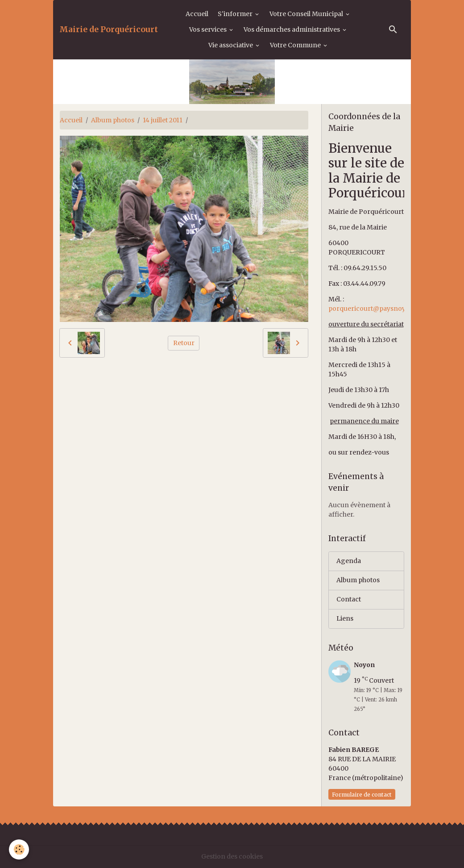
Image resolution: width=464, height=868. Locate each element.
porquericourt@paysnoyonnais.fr (381, 309)
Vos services (209, 29)
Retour (184, 343)
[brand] (109, 29)
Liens (345, 618)
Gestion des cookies (232, 856)
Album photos (113, 120)
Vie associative (231, 45)
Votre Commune (296, 45)
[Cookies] (19, 849)
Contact (349, 599)
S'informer (236, 14)
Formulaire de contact (362, 795)
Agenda (349, 561)
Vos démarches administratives (292, 29)
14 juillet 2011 (163, 120)
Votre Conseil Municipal (307, 14)
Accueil (197, 14)
